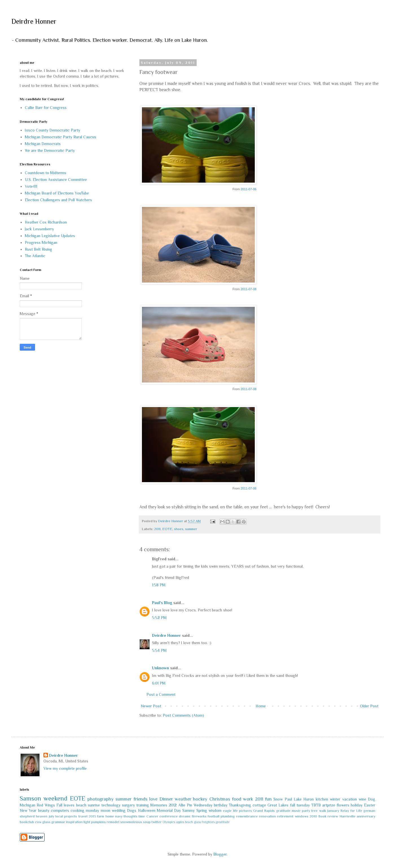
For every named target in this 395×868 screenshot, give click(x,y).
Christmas (220, 799)
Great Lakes (278, 805)
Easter (370, 805)
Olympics (169, 822)
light (87, 822)
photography (101, 799)
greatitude (222, 822)
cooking (77, 810)
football (214, 816)
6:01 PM (159, 683)
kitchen (322, 799)
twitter (157, 822)
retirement (285, 816)
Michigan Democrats (43, 144)
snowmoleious (131, 822)
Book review (328, 816)
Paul (288, 799)
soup (147, 822)
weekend (55, 798)
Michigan (28, 805)
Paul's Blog (162, 603)
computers (60, 810)
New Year (28, 810)
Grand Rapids (264, 811)
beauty (44, 810)
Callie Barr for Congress (46, 108)
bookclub (27, 822)
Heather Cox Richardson (46, 222)
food (237, 799)
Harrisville (347, 816)
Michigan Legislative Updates (50, 236)
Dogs (132, 810)
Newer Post (151, 706)
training (143, 805)
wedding (119, 810)
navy (119, 816)
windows (302, 816)
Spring (202, 810)
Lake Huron (304, 799)
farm (101, 816)
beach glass (193, 822)
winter (335, 799)
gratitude (283, 811)
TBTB (316, 805)
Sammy (188, 810)
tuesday (303, 805)
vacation (350, 799)
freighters (208, 822)
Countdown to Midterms (46, 173)
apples (180, 822)
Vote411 (31, 186)
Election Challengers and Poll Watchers (58, 200)
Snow (278, 799)
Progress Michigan (41, 242)
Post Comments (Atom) (183, 715)
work (248, 799)
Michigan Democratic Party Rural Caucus (61, 137)
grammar (58, 822)
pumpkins (98, 822)
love (153, 799)
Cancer (152, 816)
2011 (157, 529)
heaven (42, 816)
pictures (245, 811)
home (110, 816)
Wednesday (203, 805)
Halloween (147, 810)
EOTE (167, 529)
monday (92, 810)
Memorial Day (169, 810)
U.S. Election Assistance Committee (56, 180)
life (235, 811)
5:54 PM (159, 650)
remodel (113, 822)
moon (106, 810)
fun (268, 799)
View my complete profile (65, 768)
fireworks (199, 816)
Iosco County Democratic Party (52, 130)
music (296, 811)
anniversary (366, 816)
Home (261, 706)
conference (169, 816)
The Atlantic (35, 256)
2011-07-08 (249, 289)
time (142, 816)
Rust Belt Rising (39, 249)
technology (111, 805)
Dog (372, 799)
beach (81, 805)
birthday (221, 805)
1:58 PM (159, 585)
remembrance (247, 816)
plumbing (228, 816)
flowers (343, 805)
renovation (267, 816)
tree (314, 811)
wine (362, 799)
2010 (313, 816)
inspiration (74, 822)
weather (183, 799)
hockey (200, 799)
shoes (179, 529)
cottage (259, 805)
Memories (159, 805)
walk (323, 811)
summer (191, 529)
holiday (357, 805)
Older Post (369, 706)
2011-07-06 (249, 189)
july (51, 816)
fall (293, 805)
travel (83, 816)
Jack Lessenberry (39, 229)
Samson (30, 798)
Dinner (166, 799)
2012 (173, 805)
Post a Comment (161, 694)
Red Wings (46, 805)
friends (141, 799)
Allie (182, 805)
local (59, 816)
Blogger (220, 854)
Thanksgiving (240, 805)
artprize (329, 805)
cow (38, 822)
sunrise (94, 805)
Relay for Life (351, 811)
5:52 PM (159, 618)
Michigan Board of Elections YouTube (57, 193)
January (333, 811)
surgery (128, 805)
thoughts (130, 816)
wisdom (215, 810)
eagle (227, 811)
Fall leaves (65, 805)
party (306, 811)
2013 (92, 816)
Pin (189, 805)
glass (46, 822)
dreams (185, 816)
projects (71, 816)
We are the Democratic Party (50, 150)
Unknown (161, 668)
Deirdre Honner (34, 21)
